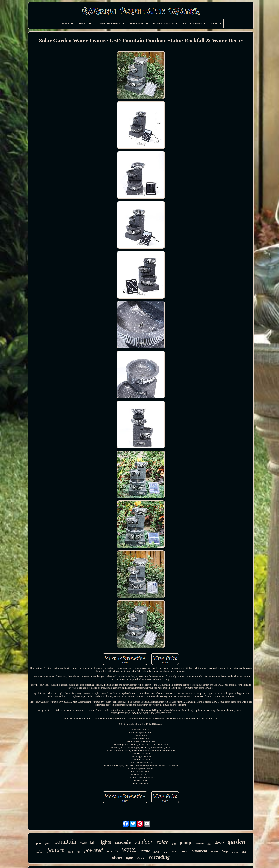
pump (185, 842)
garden (237, 842)
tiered (174, 851)
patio (214, 851)
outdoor (144, 842)
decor (220, 843)
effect (209, 844)
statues (235, 852)
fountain (66, 841)
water (129, 850)
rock (185, 851)
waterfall (88, 843)
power (48, 844)
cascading (159, 857)
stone (117, 857)
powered (94, 850)
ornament (199, 851)
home (156, 852)
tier (174, 844)
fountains (199, 844)
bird (165, 852)
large (225, 851)
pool (39, 843)
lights (105, 842)
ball (244, 852)
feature (56, 850)
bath (79, 852)
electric (141, 858)
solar (162, 842)
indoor (40, 852)
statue (145, 851)
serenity (112, 851)
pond (70, 852)
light (129, 858)
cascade (123, 842)
